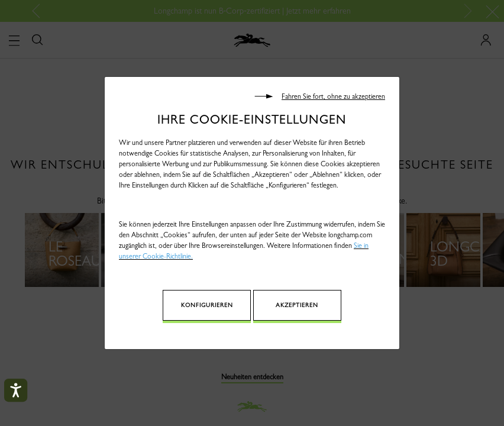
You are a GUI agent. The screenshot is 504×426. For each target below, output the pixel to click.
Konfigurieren (225, 305)
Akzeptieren (289, 305)
